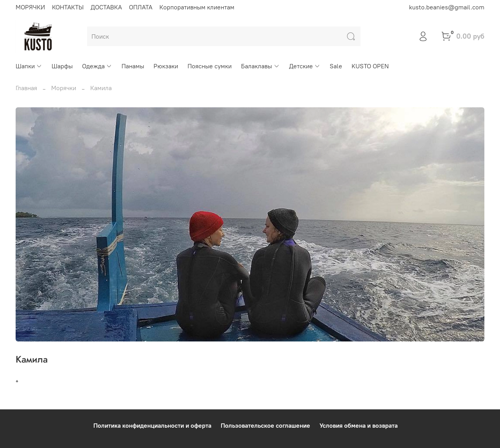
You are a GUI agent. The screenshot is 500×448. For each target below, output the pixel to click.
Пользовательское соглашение (265, 425)
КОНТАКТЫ (68, 7)
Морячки (64, 88)
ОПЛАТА (141, 7)
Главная (26, 88)
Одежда (97, 66)
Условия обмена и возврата (359, 425)
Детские (305, 66)
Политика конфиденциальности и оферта (152, 425)
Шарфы (62, 66)
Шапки (29, 66)
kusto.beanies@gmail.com (447, 7)
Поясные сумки (210, 66)
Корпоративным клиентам (197, 7)
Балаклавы (260, 66)
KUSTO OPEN (370, 66)
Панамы (133, 66)
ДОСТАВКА (106, 7)
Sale (336, 66)
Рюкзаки (166, 66)
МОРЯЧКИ (30, 7)
